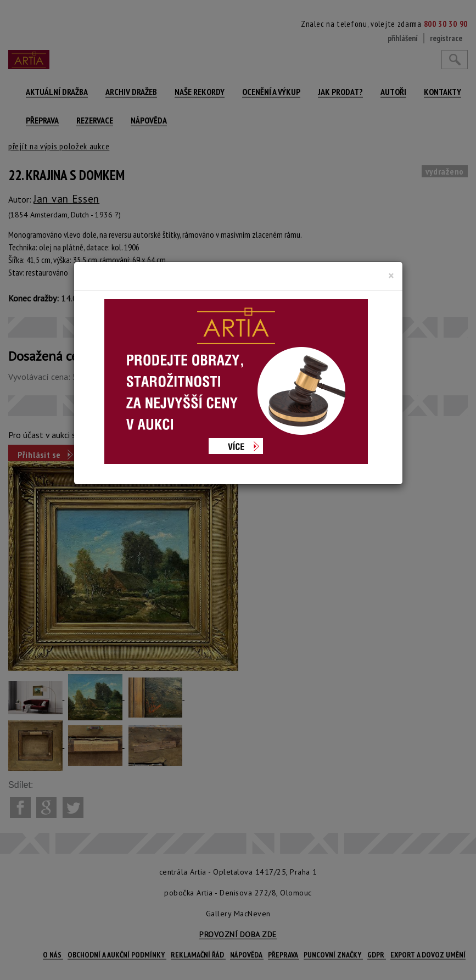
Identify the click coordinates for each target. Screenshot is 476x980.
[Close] (391, 276)
